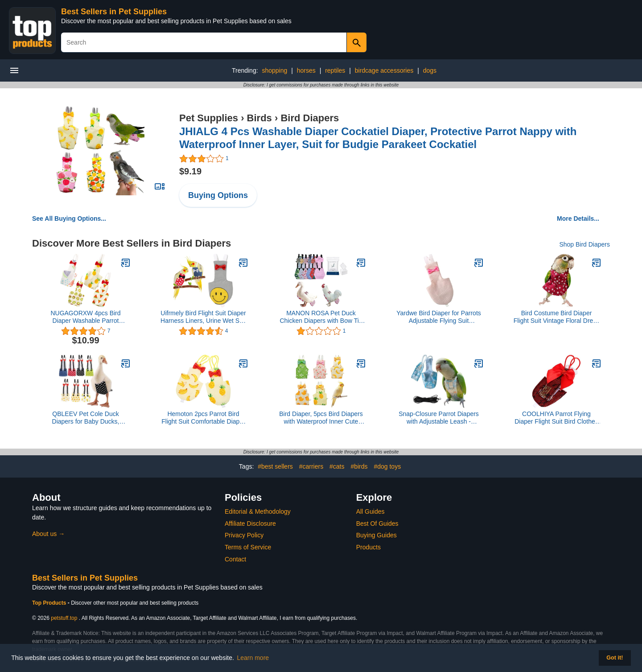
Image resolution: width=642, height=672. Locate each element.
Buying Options (218, 195)
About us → (48, 534)
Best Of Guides (377, 524)
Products (368, 547)
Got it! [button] (615, 658)
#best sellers (275, 466)
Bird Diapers (310, 118)
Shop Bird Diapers (584, 244)
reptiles (335, 70)
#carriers (311, 466)
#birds (359, 466)
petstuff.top (64, 618)
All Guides (370, 511)
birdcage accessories (384, 70)
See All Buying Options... (69, 219)
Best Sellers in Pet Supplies (114, 12)
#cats (337, 466)
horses (306, 70)
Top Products (50, 603)
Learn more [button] (253, 658)
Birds (259, 118)
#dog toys (387, 466)
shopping (274, 70)
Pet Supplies (209, 118)
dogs (430, 70)
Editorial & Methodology (258, 511)
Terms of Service (248, 547)
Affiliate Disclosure (250, 524)
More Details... (578, 219)
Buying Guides (377, 535)
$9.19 (190, 171)
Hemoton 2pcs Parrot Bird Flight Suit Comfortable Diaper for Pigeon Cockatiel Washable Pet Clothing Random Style (204, 418)
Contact (235, 559)
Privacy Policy (244, 535)
